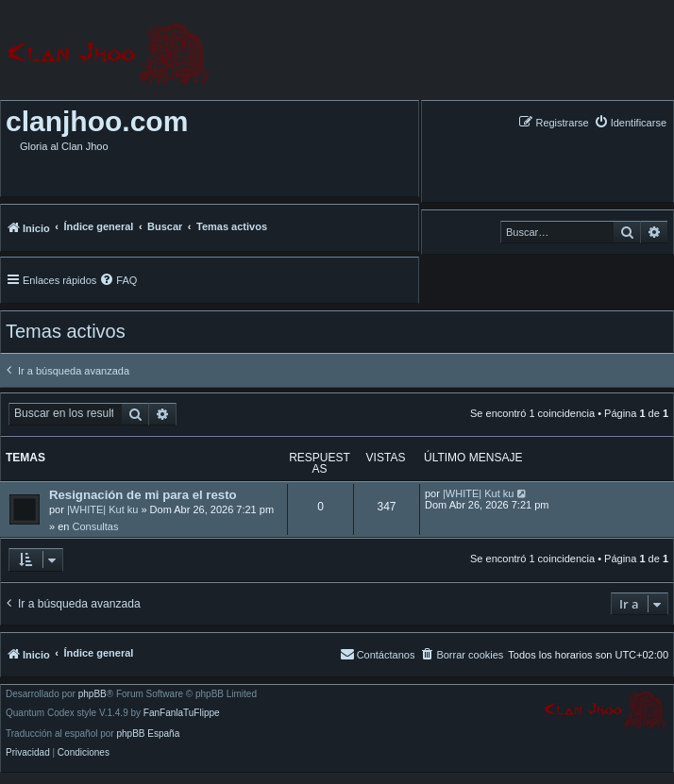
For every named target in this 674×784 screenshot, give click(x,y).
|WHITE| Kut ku (102, 509)
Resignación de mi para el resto (143, 495)
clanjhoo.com (97, 121)
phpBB (93, 694)
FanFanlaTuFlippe (182, 713)
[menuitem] (630, 122)
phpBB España (148, 734)
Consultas (95, 526)
